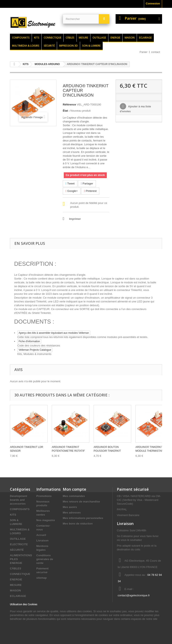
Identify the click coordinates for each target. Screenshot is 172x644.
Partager (87, 184)
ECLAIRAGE (18, 596)
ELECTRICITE (19, 544)
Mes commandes (74, 496)
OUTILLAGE (18, 539)
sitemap (42, 578)
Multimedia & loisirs (26, 46)
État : (66, 111)
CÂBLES (16, 569)
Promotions (44, 496)
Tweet (70, 184)
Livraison (42, 541)
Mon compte (74, 489)
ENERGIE (16, 580)
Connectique (53, 38)
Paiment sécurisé (133, 489)
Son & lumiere (91, 46)
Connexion (153, 3)
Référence (69, 105)
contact (156, 52)
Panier (144, 52)
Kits (37, 38)
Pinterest (90, 191)
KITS (13, 515)
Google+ (72, 191)
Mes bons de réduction (78, 524)
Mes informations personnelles (83, 518)
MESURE (16, 585)
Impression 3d (68, 46)
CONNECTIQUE (20, 574)
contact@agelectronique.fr (134, 595)
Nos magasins (46, 520)
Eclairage (145, 38)
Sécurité (49, 46)
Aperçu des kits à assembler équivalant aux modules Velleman (54, 333)
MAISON (15, 591)
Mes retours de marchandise (81, 502)
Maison (130, 38)
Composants (21, 38)
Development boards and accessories (19, 500)
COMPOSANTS (20, 509)
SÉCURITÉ (17, 550)
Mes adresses (72, 513)
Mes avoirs (70, 507)
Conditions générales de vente (45, 559)
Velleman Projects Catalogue (35, 350)
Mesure (83, 38)
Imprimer (75, 219)
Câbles (70, 38)
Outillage (99, 38)
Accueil (41, 535)
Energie (115, 38)
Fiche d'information (29, 341)
